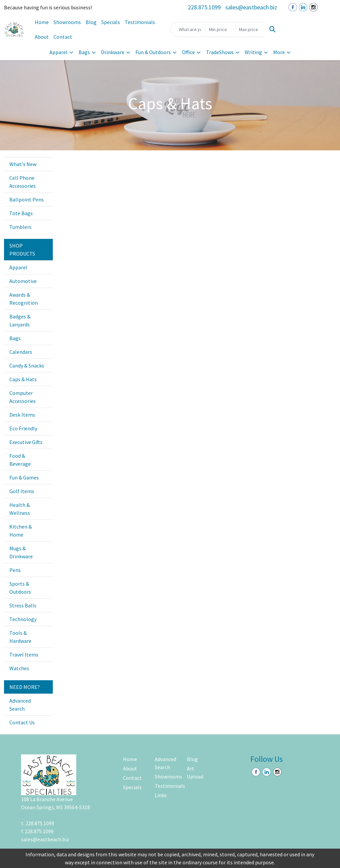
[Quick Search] (188, 29)
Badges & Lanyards (20, 320)
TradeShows (220, 52)
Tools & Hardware (20, 637)
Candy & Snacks (27, 366)
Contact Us (22, 722)
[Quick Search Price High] (251, 29)
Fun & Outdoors (153, 52)
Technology (23, 619)
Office (188, 52)
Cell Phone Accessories (23, 182)
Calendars (21, 352)
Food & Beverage (20, 460)
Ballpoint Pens (27, 199)
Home (42, 22)
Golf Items (22, 491)
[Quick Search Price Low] (220, 29)
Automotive (23, 281)
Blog (91, 22)
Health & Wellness (20, 509)
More (279, 52)
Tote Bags (21, 213)
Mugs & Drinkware (21, 552)
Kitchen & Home (21, 531)
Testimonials (140, 22)
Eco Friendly (23, 428)
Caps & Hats (23, 379)
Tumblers (20, 227)
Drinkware (113, 52)
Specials (111, 22)
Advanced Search (20, 705)
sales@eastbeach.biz (251, 7)
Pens (15, 570)
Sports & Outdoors (20, 588)
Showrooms (67, 22)
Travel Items (24, 655)
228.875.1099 (204, 7)
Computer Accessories (23, 397)
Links (161, 795)
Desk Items (22, 415)
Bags (84, 52)
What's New (23, 164)
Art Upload (195, 772)
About (42, 37)
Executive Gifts (26, 442)
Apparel (59, 52)
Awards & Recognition (24, 299)
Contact (63, 37)
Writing (253, 52)
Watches (19, 668)
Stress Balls (23, 605)
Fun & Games (24, 477)
